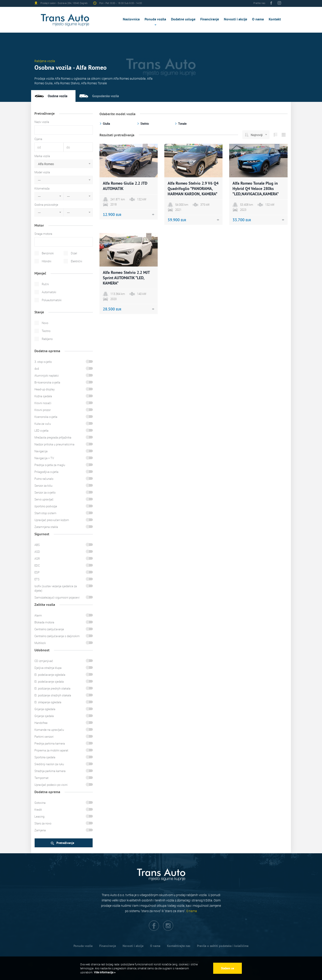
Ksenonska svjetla (46, 417)
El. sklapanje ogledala (48, 702)
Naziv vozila (42, 122)
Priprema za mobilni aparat (51, 750)
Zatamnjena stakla (46, 527)
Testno (46, 331)
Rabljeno (47, 339)
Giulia (106, 124)
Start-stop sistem (45, 513)
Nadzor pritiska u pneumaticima (54, 444)
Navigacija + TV (44, 458)
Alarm (38, 615)
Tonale (182, 124)
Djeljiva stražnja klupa (48, 668)
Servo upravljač (44, 499)
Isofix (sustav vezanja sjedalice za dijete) (56, 588)
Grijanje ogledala (45, 709)
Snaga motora (43, 234)
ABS (37, 545)
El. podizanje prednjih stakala (52, 688)
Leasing (39, 816)
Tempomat (41, 778)
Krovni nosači (43, 403)
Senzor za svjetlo (45, 492)
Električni (77, 261)
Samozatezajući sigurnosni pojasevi (57, 597)
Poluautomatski (52, 300)
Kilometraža (42, 188)
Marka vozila (42, 156)
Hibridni (47, 261)
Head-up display (45, 389)
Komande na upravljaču (49, 730)
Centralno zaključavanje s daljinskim (57, 636)
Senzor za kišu (43, 486)
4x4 (37, 369)
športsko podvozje (46, 506)
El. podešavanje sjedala (49, 682)
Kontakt (275, 19)
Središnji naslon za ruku (49, 764)
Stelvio (145, 124)
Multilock (40, 643)
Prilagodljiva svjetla (46, 472)
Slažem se (228, 968)
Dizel (74, 253)
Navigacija (41, 451)
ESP (37, 572)
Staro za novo (43, 823)
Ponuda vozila (155, 19)
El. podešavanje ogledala (50, 675)
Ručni (45, 284)
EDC (37, 565)
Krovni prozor (43, 410)
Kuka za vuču (43, 424)
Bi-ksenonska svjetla (47, 382)
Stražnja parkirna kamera (50, 771)
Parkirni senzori (44, 737)
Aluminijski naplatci (47, 375)
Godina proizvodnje (46, 205)
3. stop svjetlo (43, 362)
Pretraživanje (63, 843)
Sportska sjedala (45, 757)
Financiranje (210, 19)
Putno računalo (44, 479)
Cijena (38, 139)
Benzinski (48, 253)
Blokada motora (44, 622)
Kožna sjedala (43, 396)
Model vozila (42, 172)
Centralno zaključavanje (49, 629)
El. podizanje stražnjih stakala (53, 695)
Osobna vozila (58, 96)
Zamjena (40, 830)
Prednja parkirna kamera (50, 743)
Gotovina (40, 803)
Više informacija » (104, 972)
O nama (258, 19)
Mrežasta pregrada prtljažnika (53, 437)
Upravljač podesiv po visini (51, 785)
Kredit (38, 810)
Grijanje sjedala (44, 716)
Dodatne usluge (183, 19)
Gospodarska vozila (105, 96)
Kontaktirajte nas (179, 946)
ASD (37, 552)
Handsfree (41, 723)
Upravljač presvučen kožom (52, 520)
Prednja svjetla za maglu (50, 465)
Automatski (49, 292)
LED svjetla (41, 431)
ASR (37, 559)
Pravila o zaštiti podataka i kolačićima (223, 946)
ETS (37, 579)
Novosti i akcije (236, 19)
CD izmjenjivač (44, 661)
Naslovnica (131, 19)
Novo (45, 323)
